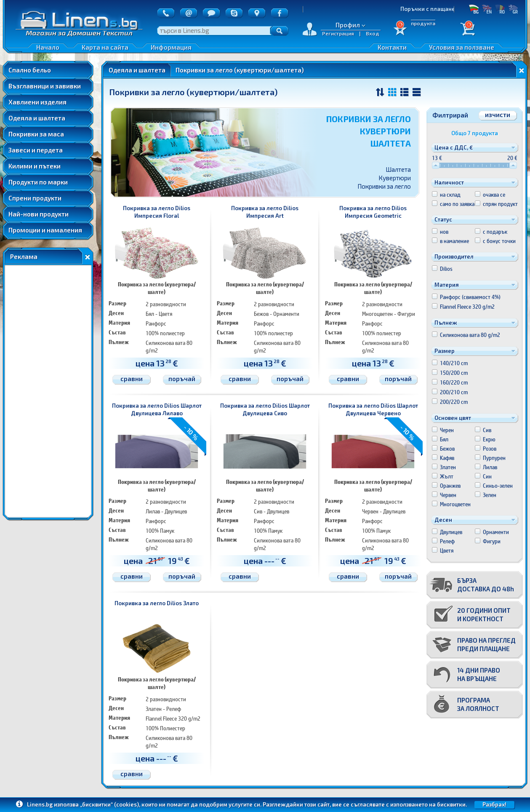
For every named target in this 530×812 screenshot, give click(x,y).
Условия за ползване (462, 47)
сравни (132, 379)
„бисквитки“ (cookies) (109, 804)
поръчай (182, 379)
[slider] (436, 165)
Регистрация (338, 33)
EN (487, 9)
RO (500, 9)
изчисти (498, 115)
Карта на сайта (105, 47)
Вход (373, 33)
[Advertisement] (48, 391)
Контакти (392, 47)
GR (513, 9)
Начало (48, 47)
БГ (474, 9)
